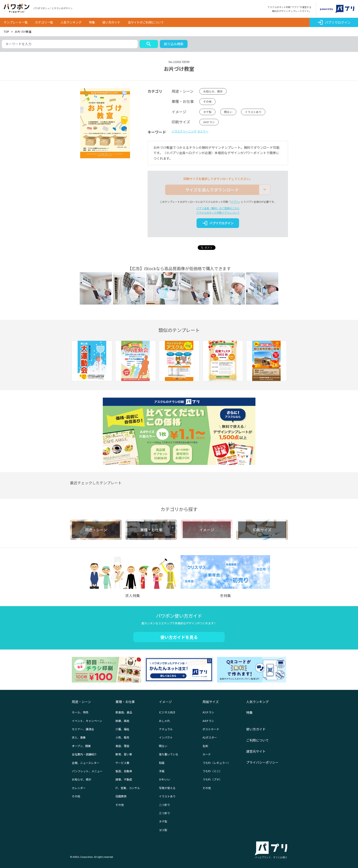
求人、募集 (79, 737)
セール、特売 (80, 712)
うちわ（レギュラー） (216, 763)
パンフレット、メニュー (87, 771)
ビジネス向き (167, 712)
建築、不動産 (124, 779)
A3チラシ (208, 712)
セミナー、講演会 (83, 729)
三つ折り (164, 813)
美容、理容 (122, 746)
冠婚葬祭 (121, 796)
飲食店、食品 (124, 712)
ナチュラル (166, 729)
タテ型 (207, 112)
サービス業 (122, 763)
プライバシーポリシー (262, 762)
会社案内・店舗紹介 (84, 754)
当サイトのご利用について (146, 22)
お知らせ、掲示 (213, 91)
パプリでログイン (334, 22)
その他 (207, 101)
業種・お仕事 (125, 702)
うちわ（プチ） (212, 779)
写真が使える (167, 788)
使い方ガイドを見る (179, 637)
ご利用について (258, 740)
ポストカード (211, 729)
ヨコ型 (163, 830)
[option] (92, 362)
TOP (6, 31)
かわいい (164, 779)
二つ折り (164, 805)
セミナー (203, 131)
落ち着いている (169, 754)
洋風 (162, 771)
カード (207, 754)
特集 (92, 22)
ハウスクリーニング (184, 131)
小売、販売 (122, 737)
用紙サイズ (211, 702)
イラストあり (253, 112)
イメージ (165, 702)
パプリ (235, 202)
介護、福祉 (122, 729)
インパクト (166, 737)
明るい (228, 112)
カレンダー (79, 788)
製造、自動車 (124, 771)
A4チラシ (209, 122)
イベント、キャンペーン (87, 721)
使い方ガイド (111, 22)
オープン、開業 (81, 746)
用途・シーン (81, 702)
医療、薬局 (122, 721)
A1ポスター (210, 737)
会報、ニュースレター (86, 763)
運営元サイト (256, 751)
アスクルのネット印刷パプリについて (218, 213)
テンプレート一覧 (16, 22)
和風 (162, 763)
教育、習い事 (124, 754)
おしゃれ (164, 721)
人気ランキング (71, 22)
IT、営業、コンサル (128, 788)
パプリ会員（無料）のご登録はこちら (218, 208)
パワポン (17, 8)
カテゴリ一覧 (44, 22)
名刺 (205, 746)
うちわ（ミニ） (212, 771)
